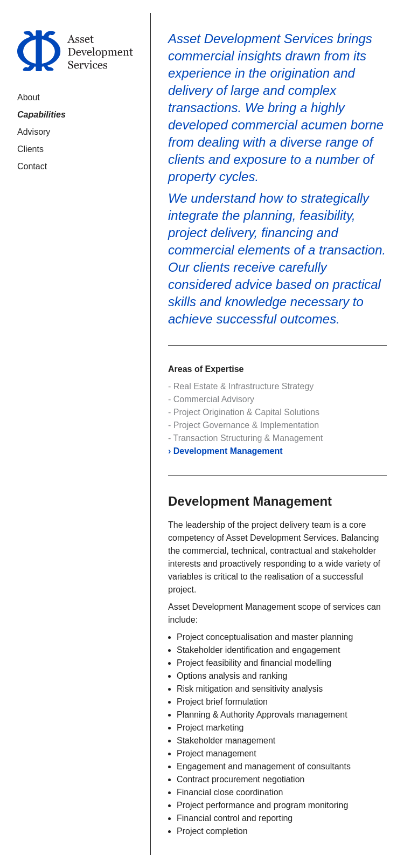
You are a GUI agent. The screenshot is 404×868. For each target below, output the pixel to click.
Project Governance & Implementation (246, 425)
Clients (30, 149)
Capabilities (41, 115)
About (29, 97)
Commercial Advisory (214, 399)
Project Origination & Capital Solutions (246, 412)
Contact (32, 166)
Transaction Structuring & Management (248, 438)
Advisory (34, 132)
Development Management (228, 451)
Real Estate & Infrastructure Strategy (244, 386)
